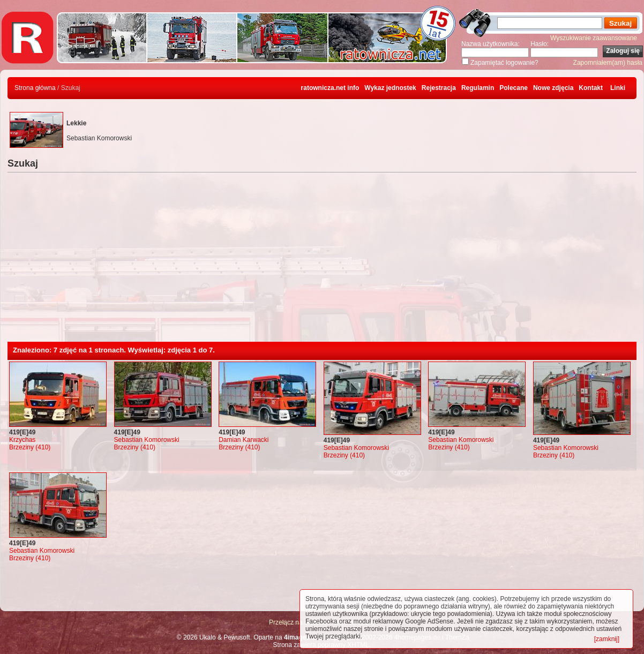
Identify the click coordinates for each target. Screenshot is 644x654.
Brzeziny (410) (30, 447)
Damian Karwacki (244, 440)
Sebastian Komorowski (147, 440)
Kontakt (591, 88)
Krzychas (22, 440)
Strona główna (35, 88)
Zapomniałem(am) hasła (608, 63)
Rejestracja (439, 88)
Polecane (514, 88)
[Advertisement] (322, 261)
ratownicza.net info (330, 88)
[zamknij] (607, 639)
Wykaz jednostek (390, 88)
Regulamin (478, 88)
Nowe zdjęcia (553, 88)
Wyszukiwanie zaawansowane (594, 38)
